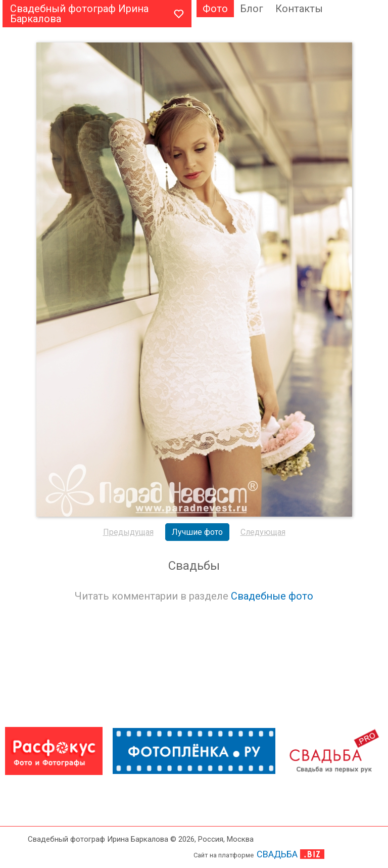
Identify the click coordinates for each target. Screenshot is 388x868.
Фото (215, 9)
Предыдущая (128, 532)
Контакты (299, 9)
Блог (252, 9)
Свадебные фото (272, 596)
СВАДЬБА (277, 854)
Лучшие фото (197, 532)
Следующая (263, 532)
